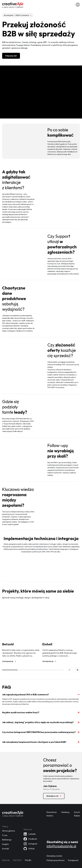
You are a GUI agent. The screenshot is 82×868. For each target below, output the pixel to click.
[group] (41, 633)
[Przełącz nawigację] (78, 5)
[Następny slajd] (77, 670)
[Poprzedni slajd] (70, 670)
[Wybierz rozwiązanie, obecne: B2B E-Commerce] (18, 15)
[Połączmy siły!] (11, 56)
